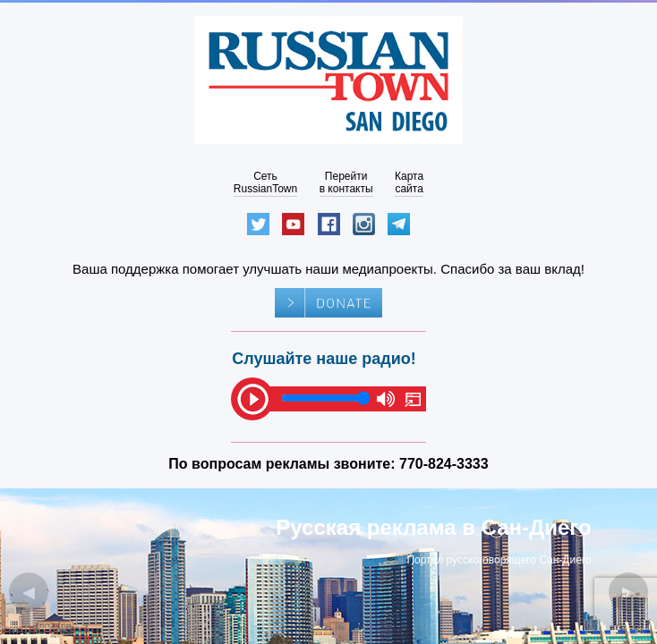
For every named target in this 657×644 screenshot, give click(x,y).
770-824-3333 (444, 464)
